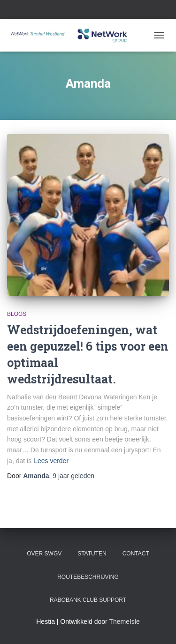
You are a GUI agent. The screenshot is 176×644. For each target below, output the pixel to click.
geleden (73, 476)
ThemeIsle (124, 622)
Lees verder (51, 461)
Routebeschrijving (88, 577)
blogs (17, 314)
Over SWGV (44, 554)
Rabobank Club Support (88, 600)
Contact (136, 554)
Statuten (92, 554)
